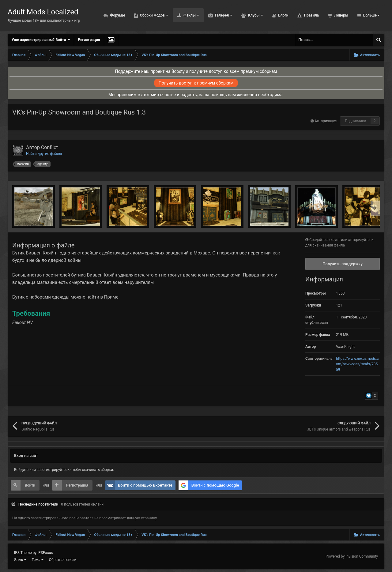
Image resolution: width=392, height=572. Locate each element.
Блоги (283, 15)
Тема (38, 560)
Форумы (117, 15)
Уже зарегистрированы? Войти (41, 40)
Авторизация (326, 121)
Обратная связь (63, 560)
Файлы (191, 15)
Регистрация (89, 40)
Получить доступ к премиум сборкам (196, 83)
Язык (20, 560)
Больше (371, 15)
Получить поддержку (343, 264)
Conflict (49, 147)
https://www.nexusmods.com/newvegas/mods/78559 (357, 364)
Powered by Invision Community (352, 556)
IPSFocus (45, 553)
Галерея (223, 15)
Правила (311, 15)
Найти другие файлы (44, 154)
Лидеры (341, 15)
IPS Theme (23, 553)
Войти (30, 485)
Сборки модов (154, 15)
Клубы (255, 15)
